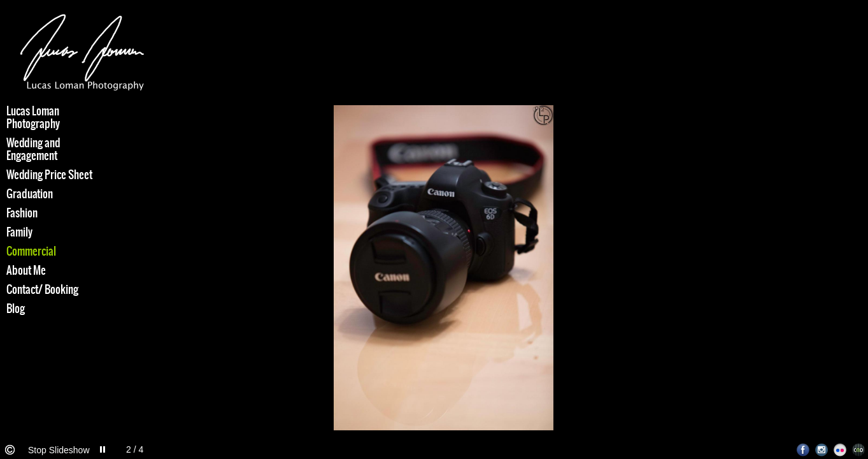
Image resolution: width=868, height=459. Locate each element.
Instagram (822, 450)
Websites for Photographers (859, 450)
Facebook (803, 450)
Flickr (840, 450)
